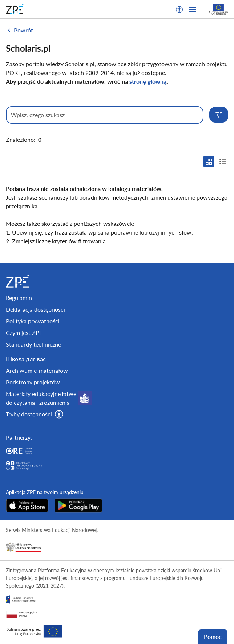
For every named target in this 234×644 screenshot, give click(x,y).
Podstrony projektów (33, 382)
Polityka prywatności (33, 321)
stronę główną (148, 81)
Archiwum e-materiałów (37, 370)
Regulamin (19, 298)
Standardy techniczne (33, 344)
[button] (179, 9)
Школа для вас (26, 359)
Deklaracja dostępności (35, 309)
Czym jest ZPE (24, 333)
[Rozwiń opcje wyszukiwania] (219, 115)
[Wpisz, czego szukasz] (105, 115)
